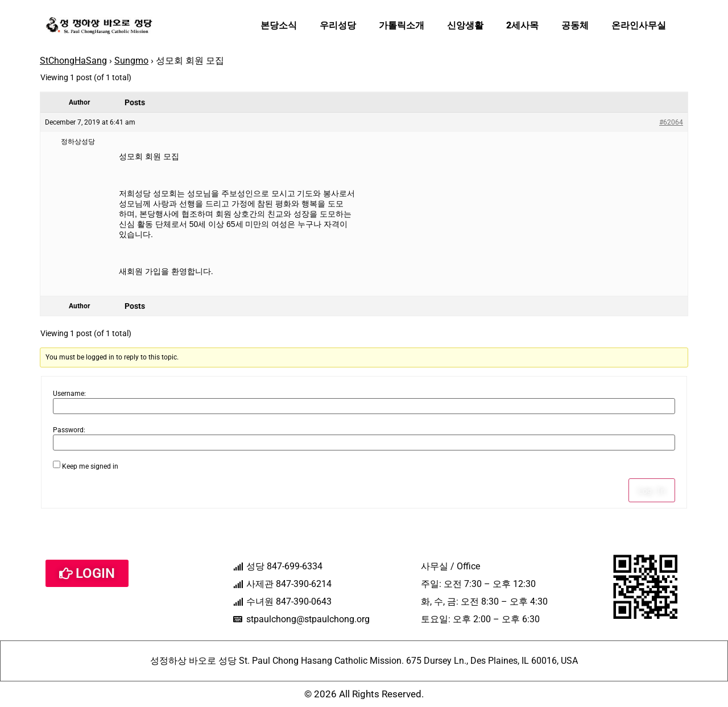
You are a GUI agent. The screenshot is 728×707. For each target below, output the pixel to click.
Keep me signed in (90, 466)
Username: (69, 394)
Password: (69, 430)
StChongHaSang (73, 61)
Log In (652, 490)
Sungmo (131, 61)
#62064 (671, 122)
